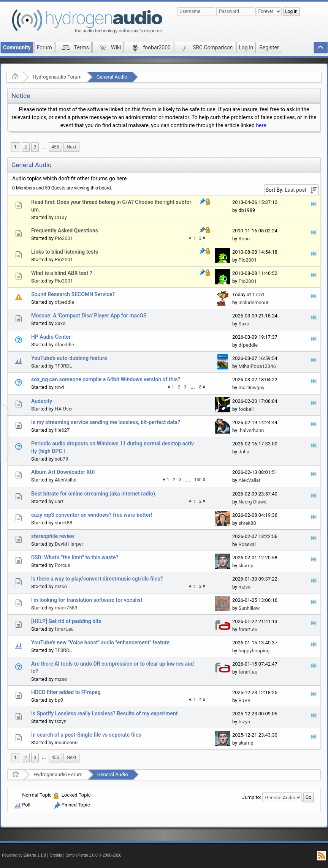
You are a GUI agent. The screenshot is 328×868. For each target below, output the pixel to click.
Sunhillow (249, 608)
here (261, 125)
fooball (246, 409)
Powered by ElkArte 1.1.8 (24, 855)
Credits (56, 855)
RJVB (244, 700)
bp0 (59, 700)
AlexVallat (66, 480)
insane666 (66, 743)
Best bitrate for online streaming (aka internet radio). (94, 494)
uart (59, 501)
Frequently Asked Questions (65, 230)
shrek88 (63, 523)
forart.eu (64, 629)
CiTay (61, 217)
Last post (296, 190)
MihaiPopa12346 (257, 366)
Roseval (247, 544)
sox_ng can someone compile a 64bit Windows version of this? (106, 379)
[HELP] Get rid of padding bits (66, 621)
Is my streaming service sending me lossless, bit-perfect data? (106, 422)
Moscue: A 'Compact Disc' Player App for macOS (89, 316)
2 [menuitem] (26, 147)
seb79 (62, 459)
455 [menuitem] (55, 147)
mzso (61, 586)
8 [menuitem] (200, 387)
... (44, 147)
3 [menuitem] (35, 147)
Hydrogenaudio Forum (57, 77)
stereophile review (53, 536)
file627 (62, 430)
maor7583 (66, 608)
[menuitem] (44, 147)
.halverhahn (251, 430)
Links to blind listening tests (65, 252)
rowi (59, 387)
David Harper (69, 544)
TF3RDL (63, 366)
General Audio (112, 77)
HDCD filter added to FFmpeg (66, 692)
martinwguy (251, 387)
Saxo (60, 323)
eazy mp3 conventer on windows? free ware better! (92, 515)
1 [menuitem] (15, 147)
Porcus (63, 565)
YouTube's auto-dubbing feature (69, 358)
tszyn (61, 721)
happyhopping (254, 651)
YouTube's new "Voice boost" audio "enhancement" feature (100, 642)
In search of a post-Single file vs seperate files (86, 735)
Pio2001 (64, 238)
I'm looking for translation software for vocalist (87, 600)
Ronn (244, 239)
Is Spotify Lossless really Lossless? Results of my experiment (105, 713)
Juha (244, 452)
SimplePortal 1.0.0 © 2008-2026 (93, 855)
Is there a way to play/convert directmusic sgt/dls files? (97, 579)
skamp (246, 566)
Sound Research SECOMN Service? (73, 294)
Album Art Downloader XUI (63, 472)
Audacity (42, 401)
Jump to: (252, 797)
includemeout (253, 302)
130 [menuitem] (198, 480)
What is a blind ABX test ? (62, 273)
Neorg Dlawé (252, 502)
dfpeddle (64, 302)
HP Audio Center (51, 337)
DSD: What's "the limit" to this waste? (75, 557)
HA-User (64, 409)
